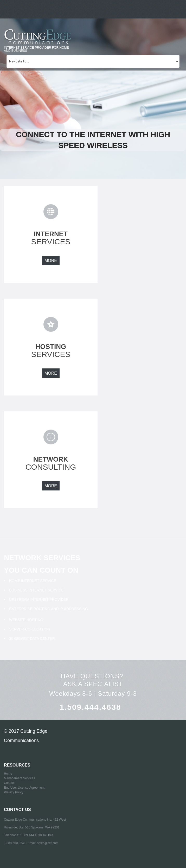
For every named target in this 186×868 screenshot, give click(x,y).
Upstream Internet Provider (39, 599)
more (51, 261)
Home (8, 774)
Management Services (19, 778)
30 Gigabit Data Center (32, 639)
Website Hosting (26, 620)
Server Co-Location (30, 629)
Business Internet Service (36, 590)
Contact (9, 783)
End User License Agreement (24, 788)
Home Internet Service (33, 581)
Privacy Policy (14, 792)
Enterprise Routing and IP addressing (49, 609)
